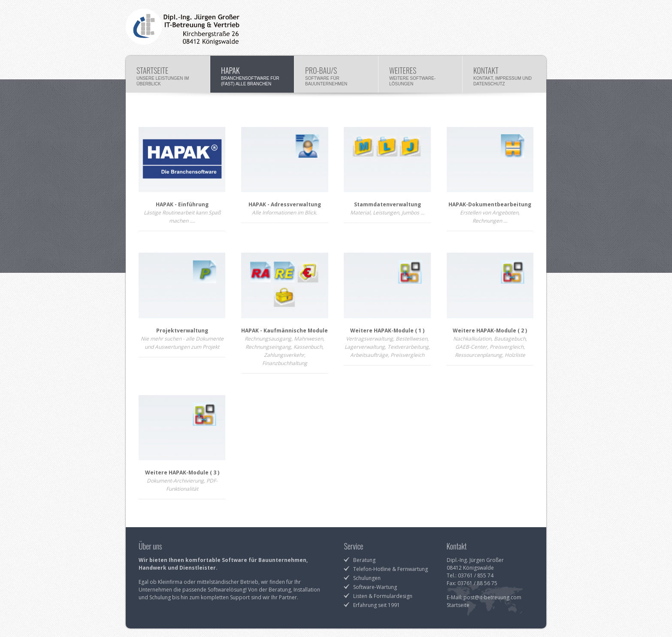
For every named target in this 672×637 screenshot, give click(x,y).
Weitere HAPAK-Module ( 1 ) (387, 331)
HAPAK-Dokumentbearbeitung (490, 204)
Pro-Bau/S (336, 75)
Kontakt (504, 75)
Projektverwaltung (182, 331)
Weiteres (420, 75)
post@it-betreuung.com (492, 597)
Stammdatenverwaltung (387, 204)
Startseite (168, 75)
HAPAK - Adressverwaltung (285, 204)
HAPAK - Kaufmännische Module (285, 331)
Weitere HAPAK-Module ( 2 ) (490, 331)
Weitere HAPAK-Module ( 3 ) (182, 472)
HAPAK (252, 75)
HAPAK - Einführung (182, 204)
